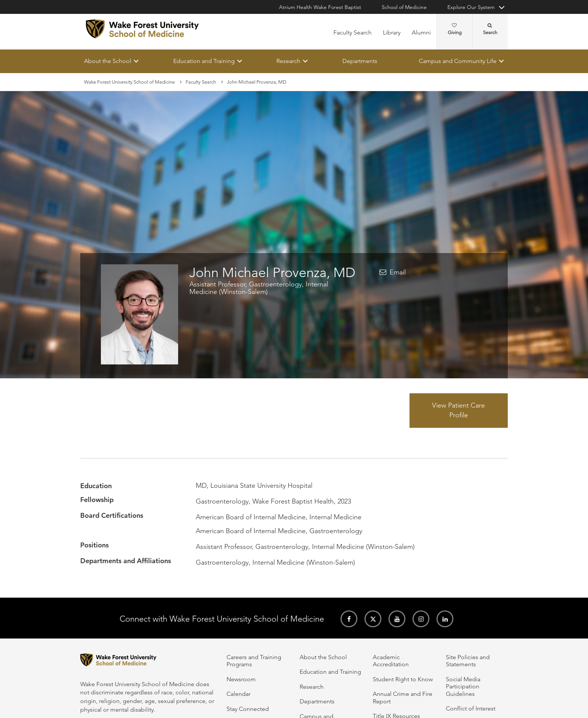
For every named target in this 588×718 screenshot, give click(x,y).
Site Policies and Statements (468, 661)
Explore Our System (471, 7)
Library (392, 32)
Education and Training (204, 61)
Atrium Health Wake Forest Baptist (320, 7)
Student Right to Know (403, 679)
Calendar (238, 694)
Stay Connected (248, 709)
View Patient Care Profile (458, 411)
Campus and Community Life (458, 61)
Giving (455, 29)
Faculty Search (352, 32)
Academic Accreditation (391, 661)
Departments (360, 61)
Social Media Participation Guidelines (463, 687)
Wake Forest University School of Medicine (129, 82)
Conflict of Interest (471, 708)
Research (288, 61)
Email (398, 272)
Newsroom (241, 679)
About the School (108, 61)
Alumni (421, 32)
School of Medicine (404, 7)
